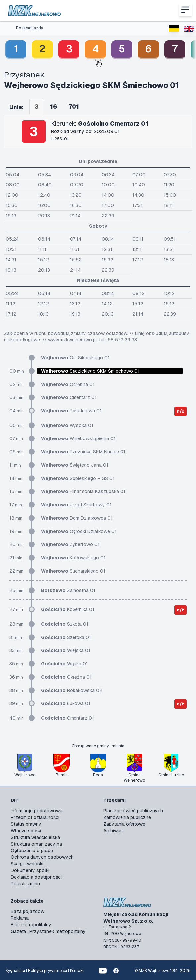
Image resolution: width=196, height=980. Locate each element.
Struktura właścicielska (35, 837)
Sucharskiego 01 (73, 571)
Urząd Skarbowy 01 (76, 505)
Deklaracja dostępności (36, 877)
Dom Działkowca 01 (77, 518)
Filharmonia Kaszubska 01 (83, 491)
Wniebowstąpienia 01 (78, 438)
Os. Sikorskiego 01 (75, 358)
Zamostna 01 (68, 590)
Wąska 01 (65, 664)
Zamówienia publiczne (127, 817)
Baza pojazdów (27, 911)
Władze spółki (26, 831)
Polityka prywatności (48, 971)
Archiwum (114, 831)
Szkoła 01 (65, 624)
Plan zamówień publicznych (133, 811)
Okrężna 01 (66, 677)
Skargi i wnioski (27, 864)
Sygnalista (15, 971)
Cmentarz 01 (69, 397)
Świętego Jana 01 (75, 465)
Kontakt (77, 971)
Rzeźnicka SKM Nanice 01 (83, 452)
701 (74, 106)
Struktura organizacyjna (36, 844)
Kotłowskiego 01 (73, 558)
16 (53, 106)
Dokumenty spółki (30, 870)
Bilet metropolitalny (31, 925)
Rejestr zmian (25, 884)
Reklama (20, 918)
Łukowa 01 (66, 703)
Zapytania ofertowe (124, 824)
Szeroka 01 (66, 637)
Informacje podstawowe (36, 811)
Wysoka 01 (67, 425)
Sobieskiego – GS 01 (78, 478)
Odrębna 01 (68, 384)
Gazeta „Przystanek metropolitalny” (49, 931)
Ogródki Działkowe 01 (79, 531)
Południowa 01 (71, 411)
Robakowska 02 (72, 690)
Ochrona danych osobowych (42, 857)
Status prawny (26, 824)
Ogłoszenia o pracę (32, 851)
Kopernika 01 (68, 609)
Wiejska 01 (66, 650)
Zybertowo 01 (70, 544)
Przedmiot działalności (35, 817)
